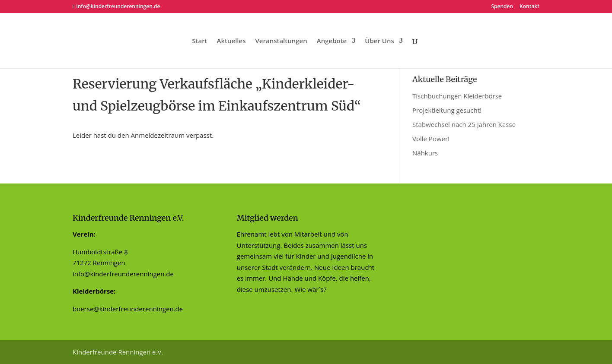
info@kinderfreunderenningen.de (123, 274)
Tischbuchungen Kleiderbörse (457, 96)
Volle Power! (431, 139)
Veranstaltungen (281, 41)
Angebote (332, 41)
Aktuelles (231, 41)
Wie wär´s (309, 289)
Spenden (502, 7)
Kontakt (529, 7)
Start (199, 41)
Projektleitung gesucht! (447, 110)
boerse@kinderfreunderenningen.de (128, 309)
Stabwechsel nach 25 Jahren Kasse (464, 124)
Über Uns (379, 41)
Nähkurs (425, 153)
